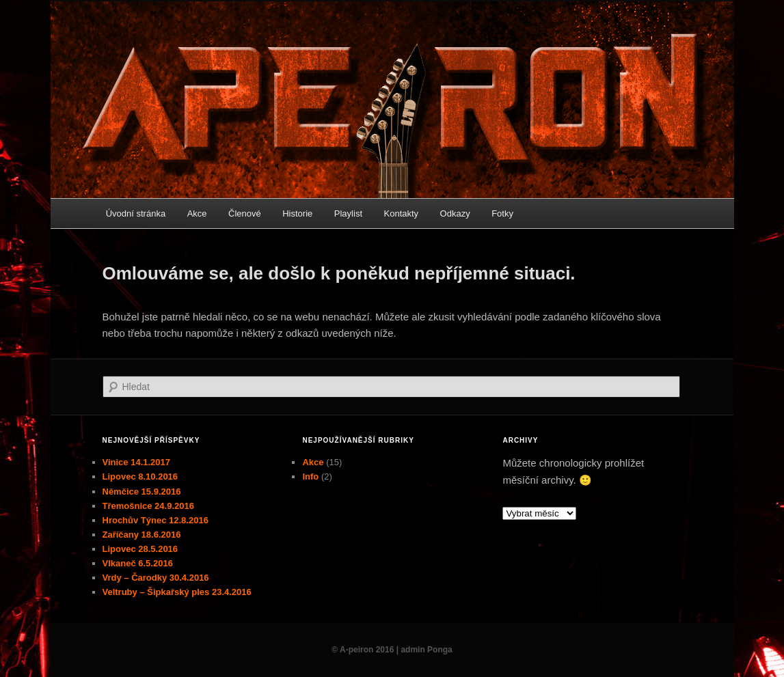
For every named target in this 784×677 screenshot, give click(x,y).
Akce (197, 213)
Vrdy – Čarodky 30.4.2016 (156, 578)
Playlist (348, 213)
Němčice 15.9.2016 (142, 492)
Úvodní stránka (136, 213)
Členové (245, 213)
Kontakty (402, 213)
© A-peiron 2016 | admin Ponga (392, 650)
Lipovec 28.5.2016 (140, 549)
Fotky (502, 213)
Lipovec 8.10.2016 (140, 476)
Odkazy (455, 213)
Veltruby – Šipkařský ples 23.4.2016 (177, 592)
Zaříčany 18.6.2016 (142, 535)
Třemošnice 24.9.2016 (148, 506)
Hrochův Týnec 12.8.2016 (156, 520)
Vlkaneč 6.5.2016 (138, 563)
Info (310, 476)
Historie (297, 213)
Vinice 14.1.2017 (137, 462)
